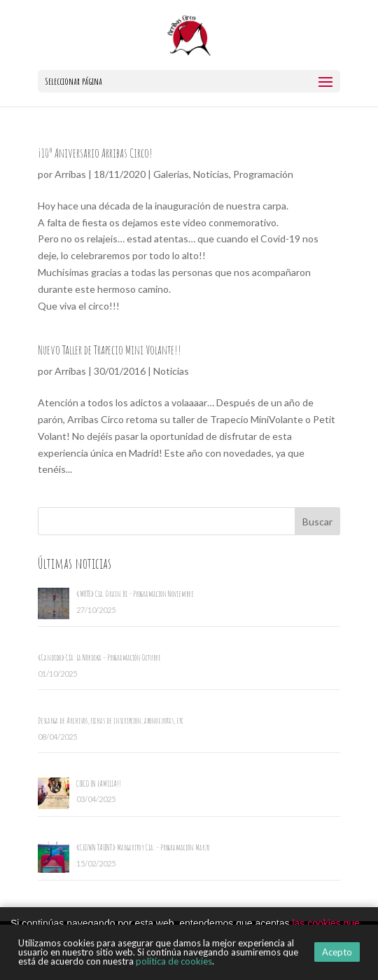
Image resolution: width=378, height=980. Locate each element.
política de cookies (174, 961)
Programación (263, 174)
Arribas (70, 174)
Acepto (337, 952)
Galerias (171, 174)
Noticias (211, 174)
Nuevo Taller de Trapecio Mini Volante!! (110, 350)
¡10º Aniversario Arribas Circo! (95, 153)
